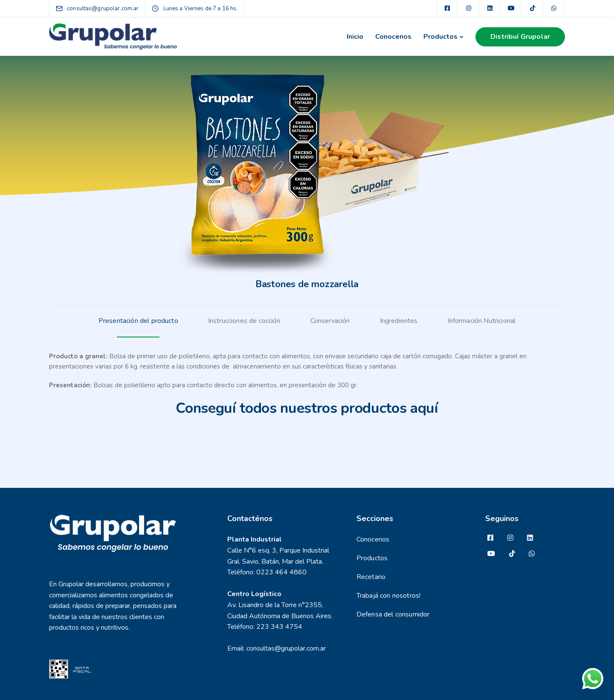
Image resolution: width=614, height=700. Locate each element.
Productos (440, 37)
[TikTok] (533, 9)
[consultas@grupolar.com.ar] (105, 9)
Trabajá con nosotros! (388, 596)
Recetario (371, 577)
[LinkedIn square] (490, 9)
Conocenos (393, 37)
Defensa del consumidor (393, 614)
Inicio (355, 37)
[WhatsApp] (554, 9)
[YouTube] (511, 9)
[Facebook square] (447, 9)
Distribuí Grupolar (520, 37)
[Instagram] (469, 9)
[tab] (138, 321)
